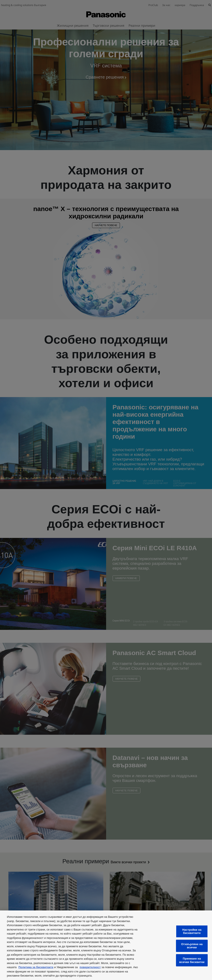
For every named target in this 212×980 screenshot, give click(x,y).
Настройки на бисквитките (192, 931)
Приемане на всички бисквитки (192, 960)
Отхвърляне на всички (192, 946)
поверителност (90, 967)
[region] (106, 945)
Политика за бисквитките (36, 967)
